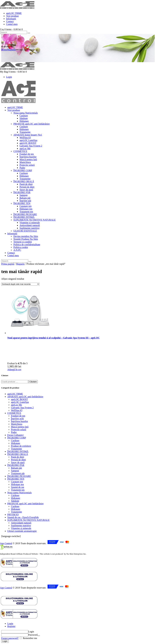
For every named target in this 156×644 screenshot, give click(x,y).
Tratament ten (18, 490)
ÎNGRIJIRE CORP (17, 438)
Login (10, 624)
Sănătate (15, 501)
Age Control (6, 543)
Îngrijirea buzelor (19, 421)
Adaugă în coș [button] (14, 369)
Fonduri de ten (18, 416)
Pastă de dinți (18, 457)
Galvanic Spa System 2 (22, 408)
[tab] (81, 624)
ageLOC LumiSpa (20, 402)
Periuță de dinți (18, 460)
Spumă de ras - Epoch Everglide (23, 517)
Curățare (15, 440)
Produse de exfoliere (21, 446)
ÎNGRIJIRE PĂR (16, 465)
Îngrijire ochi (17, 419)
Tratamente (16, 449)
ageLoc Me (16, 405)
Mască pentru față (20, 427)
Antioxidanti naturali (21, 523)
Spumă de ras (18, 487)
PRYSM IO (13, 515)
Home (4, 50)
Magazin (11, 50)
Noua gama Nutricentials (19, 493)
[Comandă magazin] (20, 284)
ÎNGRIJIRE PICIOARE (19, 476)
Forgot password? (10, 638)
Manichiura (17, 424)
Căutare (33, 382)
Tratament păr (18, 473)
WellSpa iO (17, 410)
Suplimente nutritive (21, 526)
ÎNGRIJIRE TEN (16, 479)
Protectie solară (19, 430)
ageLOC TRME (15, 394)
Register (11, 626)
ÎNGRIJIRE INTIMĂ (18, 451)
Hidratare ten (17, 484)
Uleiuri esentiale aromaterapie (22, 531)
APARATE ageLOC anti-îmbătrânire (25, 397)
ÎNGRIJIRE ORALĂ (18, 454)
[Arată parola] (39, 636)
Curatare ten (17, 482)
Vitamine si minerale (21, 528)
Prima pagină (8, 264)
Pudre (14, 432)
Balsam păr (16, 468)
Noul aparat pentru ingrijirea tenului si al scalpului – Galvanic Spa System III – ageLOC (53, 338)
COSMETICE (14, 413)
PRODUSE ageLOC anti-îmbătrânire (25, 504)
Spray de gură (18, 462)
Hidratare (16, 443)
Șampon (15, 471)
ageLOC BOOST (19, 399)
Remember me (30, 638)
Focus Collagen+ (16, 435)
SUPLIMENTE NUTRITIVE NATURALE (28, 520)
